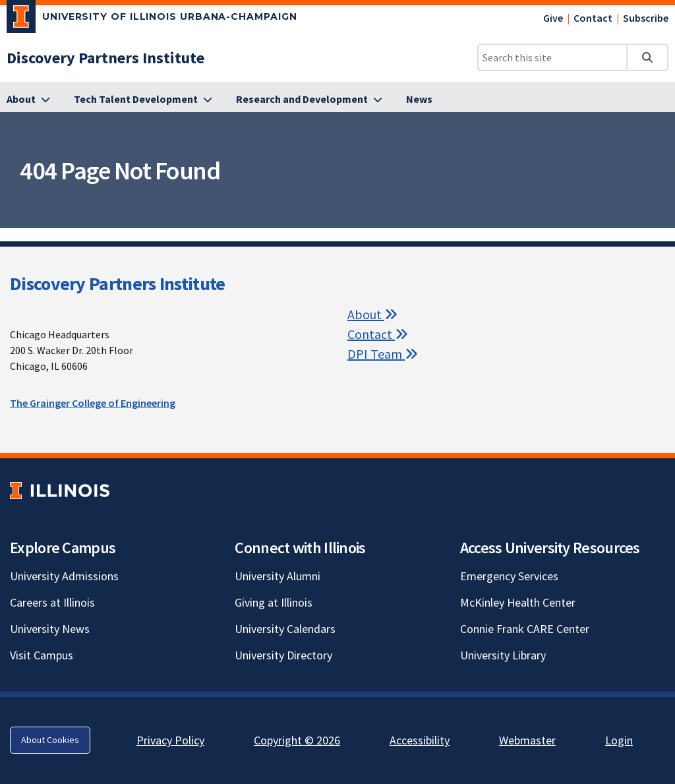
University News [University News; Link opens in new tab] (50, 629)
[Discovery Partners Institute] (105, 58)
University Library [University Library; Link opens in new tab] (503, 655)
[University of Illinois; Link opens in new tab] (60, 490)
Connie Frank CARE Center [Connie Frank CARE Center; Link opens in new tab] (525, 629)
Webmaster (527, 740)
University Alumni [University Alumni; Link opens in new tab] (278, 576)
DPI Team (383, 354)
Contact (593, 18)
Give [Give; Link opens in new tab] (553, 18)
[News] (419, 100)
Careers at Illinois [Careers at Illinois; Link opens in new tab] (52, 602)
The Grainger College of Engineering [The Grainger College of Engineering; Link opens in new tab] (93, 403)
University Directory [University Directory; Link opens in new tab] (283, 655)
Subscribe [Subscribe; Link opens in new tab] (646, 18)
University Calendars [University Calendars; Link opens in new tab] (285, 629)
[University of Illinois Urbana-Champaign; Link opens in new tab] (152, 19)
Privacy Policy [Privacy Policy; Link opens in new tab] (170, 740)
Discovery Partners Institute (117, 284)
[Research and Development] (309, 100)
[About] (28, 100)
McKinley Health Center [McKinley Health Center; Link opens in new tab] (518, 602)
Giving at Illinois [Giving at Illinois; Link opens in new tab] (274, 602)
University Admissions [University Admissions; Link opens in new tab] (64, 576)
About (372, 314)
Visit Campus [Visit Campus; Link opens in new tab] (42, 655)
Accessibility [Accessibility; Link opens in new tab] (420, 740)
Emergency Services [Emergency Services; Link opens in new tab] (509, 576)
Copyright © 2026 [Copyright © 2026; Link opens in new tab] (297, 740)
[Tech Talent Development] (143, 100)
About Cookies (50, 740)
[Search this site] (552, 57)
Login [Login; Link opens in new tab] (619, 740)
